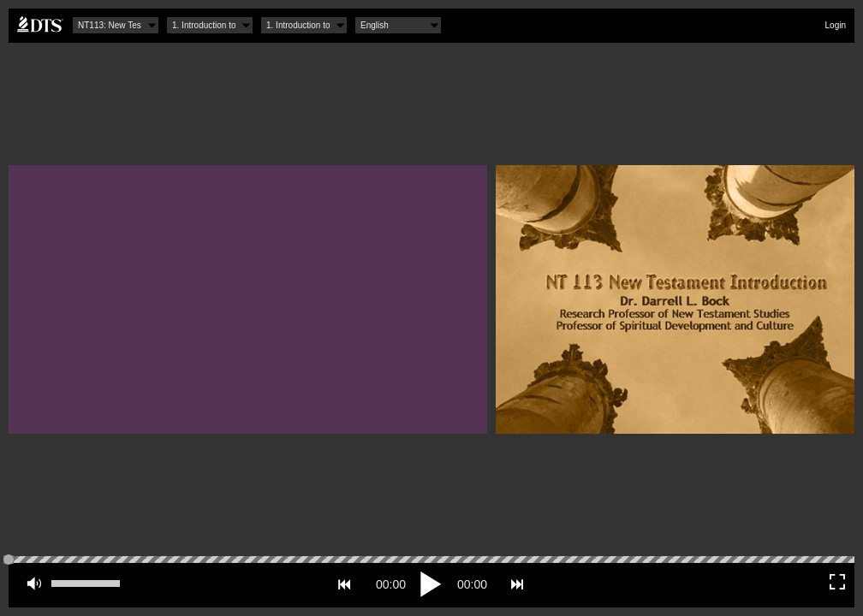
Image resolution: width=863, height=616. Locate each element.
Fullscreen (837, 582)
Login (836, 25)
